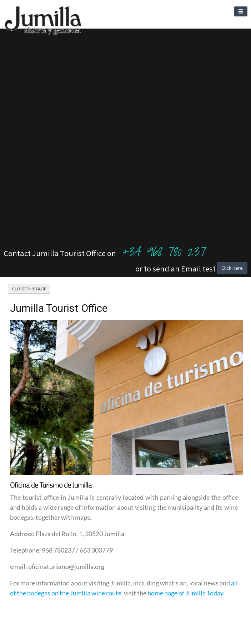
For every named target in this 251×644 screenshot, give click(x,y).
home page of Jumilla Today (185, 593)
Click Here (232, 268)
